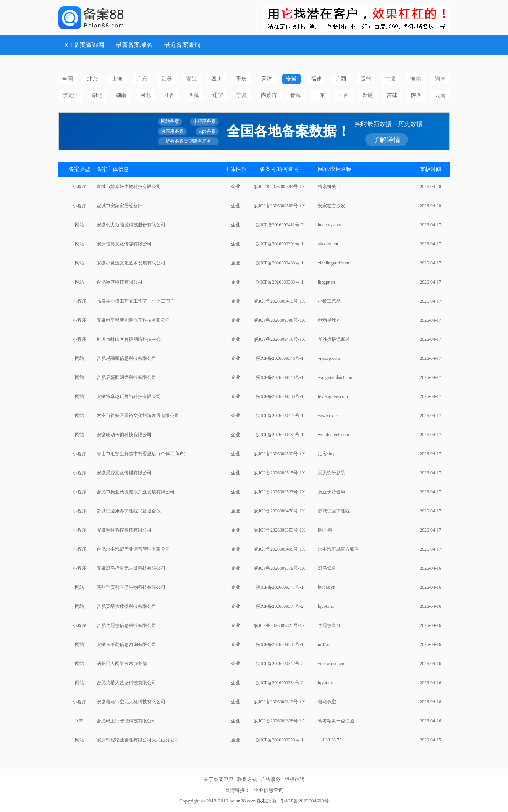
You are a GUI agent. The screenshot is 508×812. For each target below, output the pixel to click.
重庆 (241, 79)
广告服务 (271, 779)
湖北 (97, 95)
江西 (170, 95)
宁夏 (242, 95)
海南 (416, 79)
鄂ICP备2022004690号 (305, 801)
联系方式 (247, 779)
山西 (344, 95)
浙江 (192, 79)
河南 (440, 79)
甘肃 (391, 79)
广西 (341, 79)
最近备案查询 (182, 45)
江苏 (167, 79)
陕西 (416, 95)
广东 (142, 79)
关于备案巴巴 (218, 779)
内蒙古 (269, 95)
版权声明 (294, 779)
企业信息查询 (269, 790)
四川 (217, 79)
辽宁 (218, 95)
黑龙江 (70, 95)
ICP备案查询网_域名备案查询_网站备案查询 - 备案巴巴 (118, 18)
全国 (68, 79)
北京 (92, 79)
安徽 (291, 79)
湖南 (121, 95)
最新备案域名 (134, 45)
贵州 (366, 79)
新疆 (368, 95)
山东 (320, 95)
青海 (296, 95)
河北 (146, 95)
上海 (117, 79)
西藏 (194, 95)
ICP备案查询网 (84, 45)
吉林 (392, 95)
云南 (440, 95)
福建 (316, 79)
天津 (267, 79)
